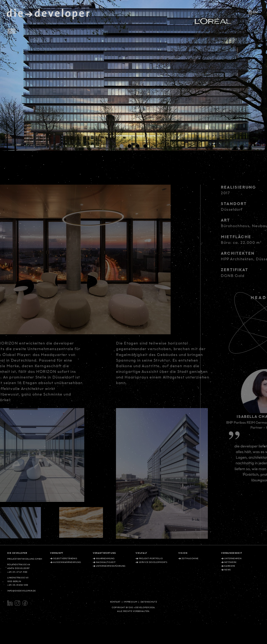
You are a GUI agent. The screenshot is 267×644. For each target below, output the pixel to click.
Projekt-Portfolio (151, 559)
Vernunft (57, 553)
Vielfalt (141, 553)
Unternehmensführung (111, 566)
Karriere (230, 566)
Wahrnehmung (105, 559)
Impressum (130, 602)
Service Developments (153, 562)
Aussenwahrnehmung (67, 562)
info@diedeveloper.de (22, 591)
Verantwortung (105, 553)
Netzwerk (230, 562)
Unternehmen (233, 559)
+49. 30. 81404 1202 (18, 585)
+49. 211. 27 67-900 (17, 572)
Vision (183, 553)
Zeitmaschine (190, 559)
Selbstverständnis (65, 559)
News (228, 570)
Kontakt (115, 602)
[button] (122, 146)
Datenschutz (149, 602)
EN (255, 13)
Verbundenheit (232, 553)
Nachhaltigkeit (106, 562)
